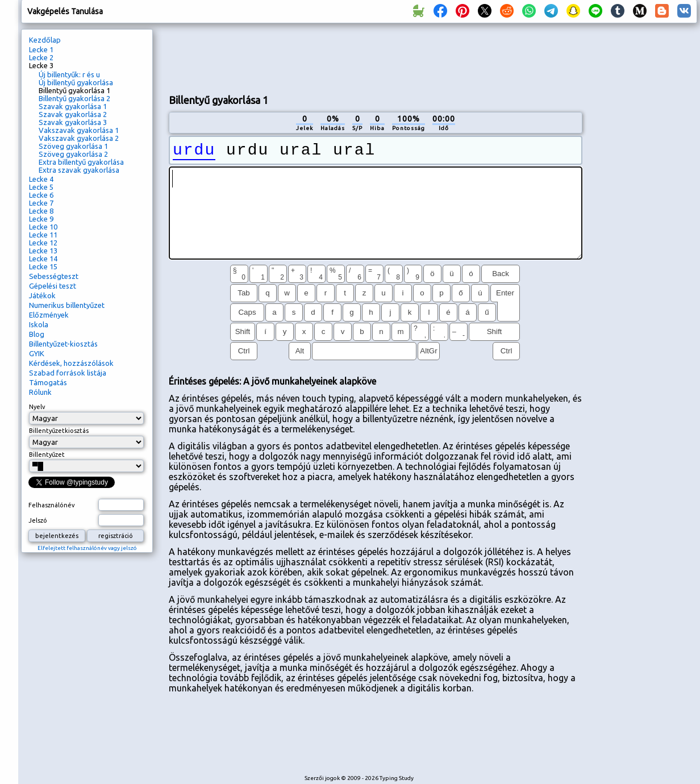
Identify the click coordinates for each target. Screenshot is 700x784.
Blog (37, 334)
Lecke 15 (43, 266)
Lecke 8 (41, 211)
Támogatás (48, 382)
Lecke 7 (41, 203)
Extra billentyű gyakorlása (81, 162)
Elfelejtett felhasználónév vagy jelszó (87, 548)
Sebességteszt (54, 276)
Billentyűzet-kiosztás (63, 344)
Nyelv (37, 407)
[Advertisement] (644, 219)
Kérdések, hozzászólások (71, 363)
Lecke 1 (41, 49)
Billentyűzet (47, 454)
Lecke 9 (41, 219)
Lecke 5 (41, 187)
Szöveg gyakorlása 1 (73, 146)
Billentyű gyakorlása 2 (74, 98)
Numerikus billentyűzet (67, 305)
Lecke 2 (41, 57)
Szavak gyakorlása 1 (73, 106)
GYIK (37, 353)
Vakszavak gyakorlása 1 (79, 130)
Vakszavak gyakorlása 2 (79, 138)
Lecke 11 (43, 235)
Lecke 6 (41, 195)
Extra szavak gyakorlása (79, 170)
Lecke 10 (43, 227)
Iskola (39, 324)
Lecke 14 (43, 258)
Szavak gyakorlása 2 (73, 114)
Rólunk (40, 392)
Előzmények (49, 315)
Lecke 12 (43, 243)
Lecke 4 (41, 179)
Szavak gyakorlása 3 (73, 122)
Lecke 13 (43, 251)
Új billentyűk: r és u (69, 74)
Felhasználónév (52, 505)
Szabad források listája (68, 373)
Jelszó (38, 520)
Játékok (42, 295)
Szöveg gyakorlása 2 (73, 154)
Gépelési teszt (53, 286)
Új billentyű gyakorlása (76, 82)
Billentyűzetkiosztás (59, 431)
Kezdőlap (45, 40)
